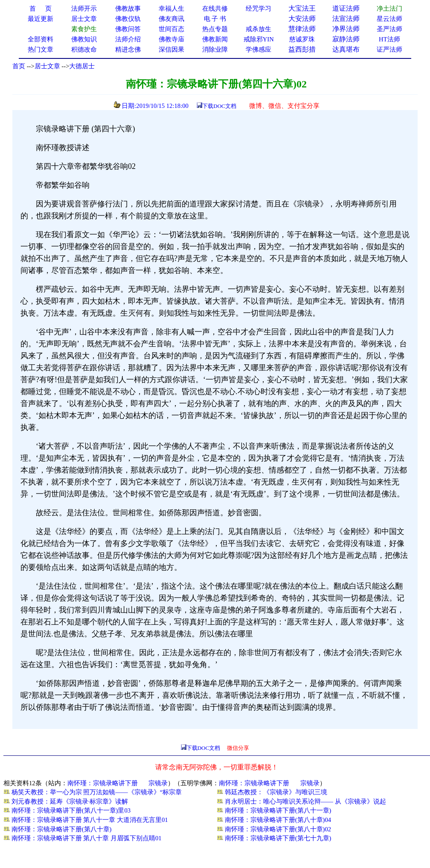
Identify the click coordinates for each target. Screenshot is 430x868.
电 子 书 (215, 19)
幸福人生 (171, 9)
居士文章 (47, 66)
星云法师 (389, 19)
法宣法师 (346, 19)
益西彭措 (302, 49)
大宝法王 (302, 8)
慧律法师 (302, 29)
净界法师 (346, 29)
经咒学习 (259, 9)
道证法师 (346, 8)
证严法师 (389, 49)
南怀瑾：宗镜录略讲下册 (103, 783)
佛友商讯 (171, 19)
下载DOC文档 (219, 106)
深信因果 (171, 49)
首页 (19, 66)
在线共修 (215, 9)
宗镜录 (158, 783)
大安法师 (302, 19)
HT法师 (389, 39)
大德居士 (82, 66)
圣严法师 (389, 29)
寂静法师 (346, 39)
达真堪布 (346, 49)
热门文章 (41, 49)
